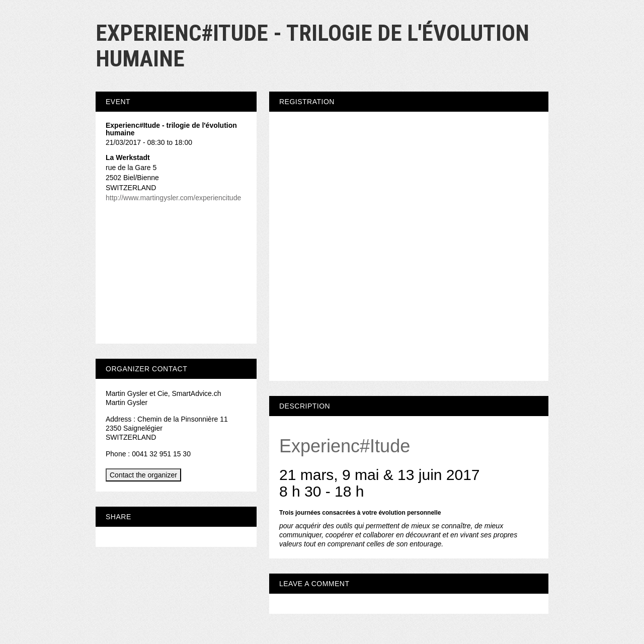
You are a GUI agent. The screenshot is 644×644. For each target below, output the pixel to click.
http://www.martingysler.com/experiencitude (173, 198)
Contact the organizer (143, 475)
